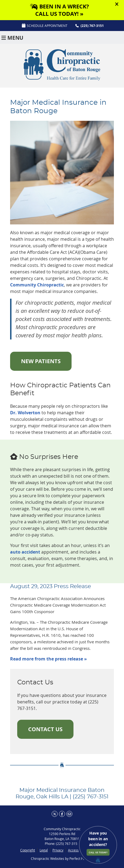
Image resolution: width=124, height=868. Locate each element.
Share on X (55, 814)
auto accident (25, 552)
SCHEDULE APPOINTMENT (45, 26)
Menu (12, 37)
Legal (44, 850)
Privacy (58, 850)
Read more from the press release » (48, 659)
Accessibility (77, 850)
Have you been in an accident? (98, 843)
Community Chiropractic (37, 285)
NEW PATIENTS (41, 361)
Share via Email (69, 814)
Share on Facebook (62, 814)
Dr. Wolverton (25, 413)
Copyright (28, 850)
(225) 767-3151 (92, 26)
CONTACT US (45, 729)
